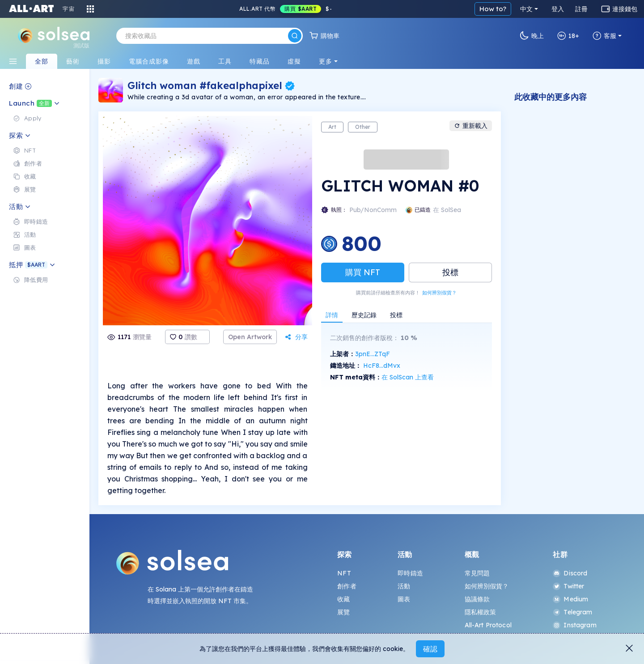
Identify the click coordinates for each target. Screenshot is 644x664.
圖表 (404, 599)
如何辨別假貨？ (439, 293)
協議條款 (477, 599)
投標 (450, 272)
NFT (344, 573)
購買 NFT (363, 272)
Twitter (568, 586)
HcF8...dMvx (382, 366)
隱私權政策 (481, 612)
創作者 (347, 586)
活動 (404, 586)
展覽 (343, 612)
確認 (430, 649)
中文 (526, 9)
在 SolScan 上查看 (408, 377)
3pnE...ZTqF (373, 354)
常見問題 (477, 573)
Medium (570, 599)
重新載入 (471, 126)
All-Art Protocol (488, 625)
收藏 (343, 599)
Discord (570, 573)
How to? (493, 9)
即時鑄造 (410, 573)
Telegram (572, 612)
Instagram (574, 625)
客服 (604, 36)
